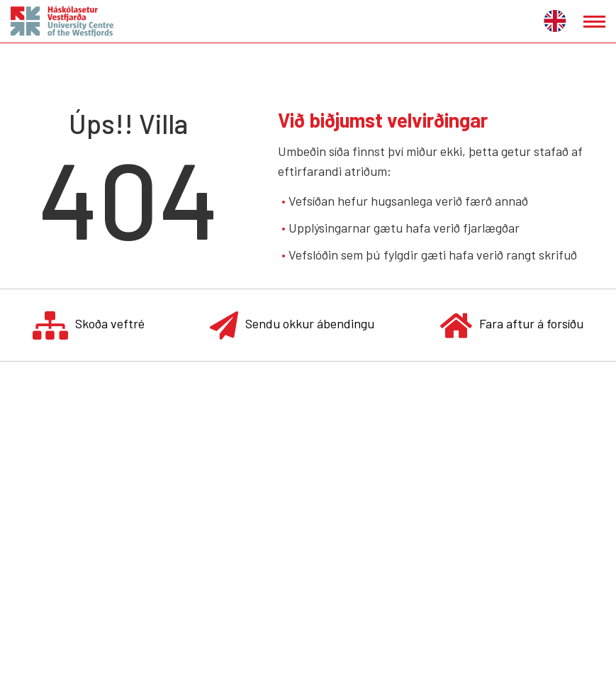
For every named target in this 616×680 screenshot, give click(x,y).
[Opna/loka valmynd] (594, 22)
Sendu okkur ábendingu (292, 325)
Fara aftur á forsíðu (512, 325)
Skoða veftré (89, 325)
